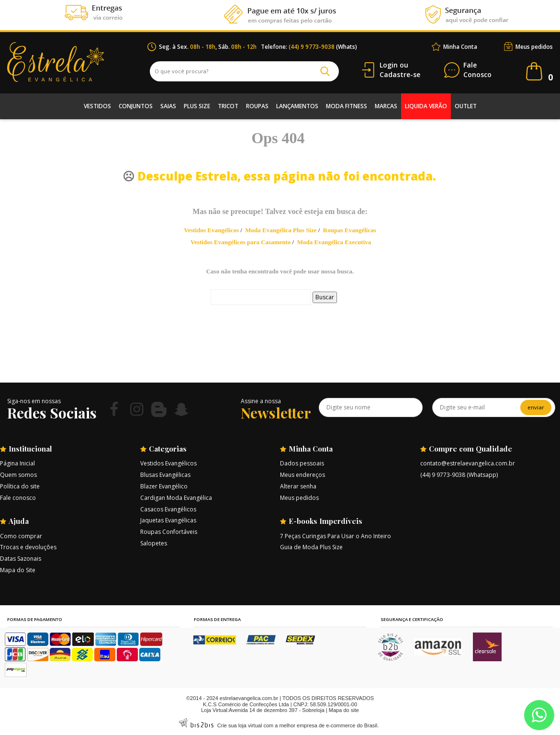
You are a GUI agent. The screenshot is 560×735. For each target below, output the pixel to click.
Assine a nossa (261, 401)
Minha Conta (460, 47)
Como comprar (21, 536)
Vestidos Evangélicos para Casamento (241, 242)
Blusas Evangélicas (165, 475)
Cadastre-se (400, 74)
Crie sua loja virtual (240, 725)
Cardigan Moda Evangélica (176, 498)
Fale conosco (18, 498)
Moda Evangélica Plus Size (281, 230)
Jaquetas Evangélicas (168, 520)
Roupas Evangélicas (350, 230)
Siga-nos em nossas (34, 401)
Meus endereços (302, 475)
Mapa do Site (18, 570)
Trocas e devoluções (28, 547)
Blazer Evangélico (164, 486)
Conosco (477, 70)
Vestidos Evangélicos (211, 230)
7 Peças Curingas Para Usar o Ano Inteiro (336, 536)
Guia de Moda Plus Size (311, 547)
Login (389, 65)
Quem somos (18, 475)
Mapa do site (344, 710)
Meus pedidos (534, 47)
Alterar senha (298, 486)
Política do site (20, 486)
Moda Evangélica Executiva (334, 242)
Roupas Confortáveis (169, 532)
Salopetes (154, 543)
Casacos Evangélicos (168, 509)
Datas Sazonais (21, 559)
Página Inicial (17, 463)
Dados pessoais (302, 463)
